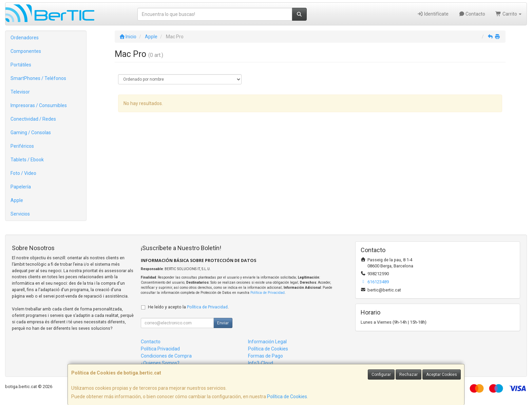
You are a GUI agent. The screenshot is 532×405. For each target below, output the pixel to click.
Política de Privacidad (268, 293)
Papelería (21, 187)
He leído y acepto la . (188, 307)
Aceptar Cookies (442, 374)
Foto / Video (23, 173)
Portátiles (21, 65)
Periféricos (22, 146)
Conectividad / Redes (33, 119)
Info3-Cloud (261, 363)
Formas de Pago (265, 356)
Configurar (381, 374)
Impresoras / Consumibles (39, 105)
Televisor (20, 92)
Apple (17, 200)
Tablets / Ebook (27, 160)
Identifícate (433, 14)
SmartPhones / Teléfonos (38, 78)
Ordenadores (25, 38)
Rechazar (408, 374)
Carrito (508, 14)
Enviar (223, 323)
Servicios (20, 214)
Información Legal (267, 342)
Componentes (26, 51)
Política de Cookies (287, 397)
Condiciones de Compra (166, 356)
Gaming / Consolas (31, 133)
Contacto (472, 14)
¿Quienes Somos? (160, 363)
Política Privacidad (160, 349)
